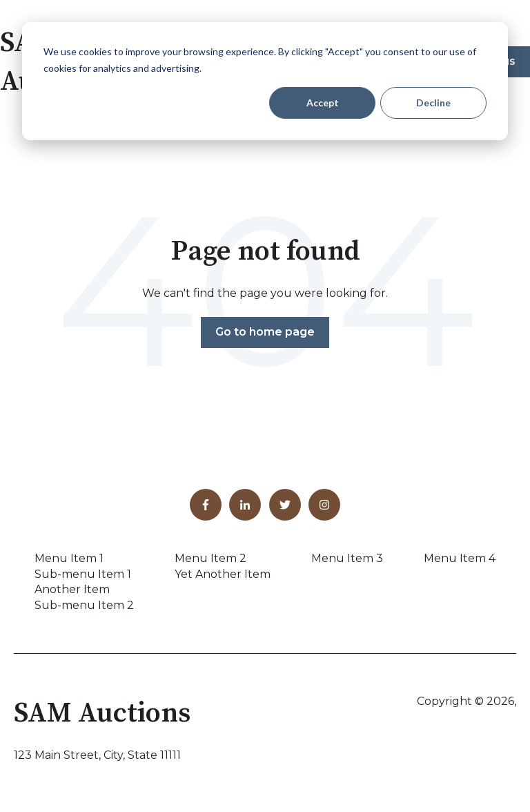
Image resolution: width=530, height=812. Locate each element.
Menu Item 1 (69, 558)
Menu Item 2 (210, 558)
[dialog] (265, 81)
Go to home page (265, 332)
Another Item (72, 589)
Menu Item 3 (347, 558)
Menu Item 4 (460, 558)
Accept (323, 103)
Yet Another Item (223, 574)
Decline (433, 103)
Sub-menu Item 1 (83, 574)
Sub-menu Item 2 (84, 605)
